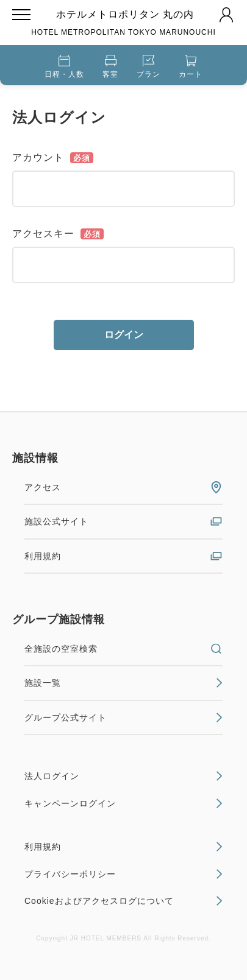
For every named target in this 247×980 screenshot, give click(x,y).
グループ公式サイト (123, 717)
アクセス (123, 487)
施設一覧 (123, 683)
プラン (149, 67)
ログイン (124, 335)
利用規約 (123, 556)
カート (191, 67)
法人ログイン (123, 776)
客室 (110, 67)
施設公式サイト (123, 521)
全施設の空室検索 (123, 649)
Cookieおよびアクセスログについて (123, 901)
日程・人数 (64, 67)
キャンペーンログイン (123, 803)
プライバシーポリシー (123, 874)
